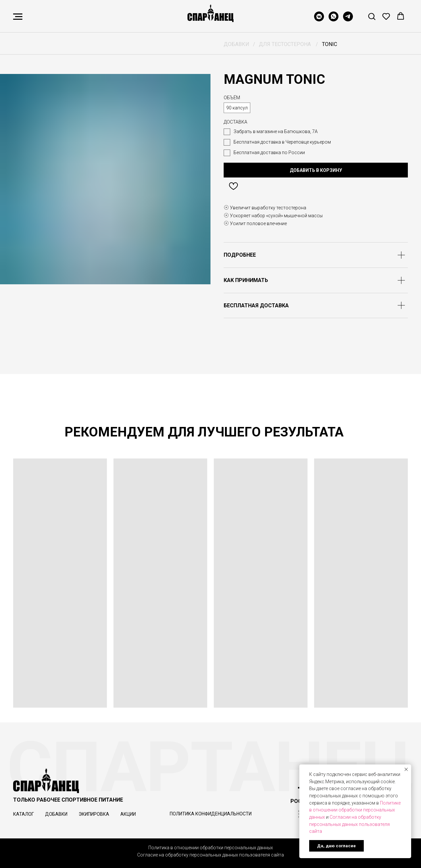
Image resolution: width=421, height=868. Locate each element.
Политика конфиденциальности (211, 814)
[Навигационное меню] (18, 17)
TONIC (330, 44)
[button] (372, 16)
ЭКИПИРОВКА (94, 814)
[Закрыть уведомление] (406, 769)
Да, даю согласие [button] (336, 846)
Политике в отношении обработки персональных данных (355, 810)
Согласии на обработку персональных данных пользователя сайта (349, 824)
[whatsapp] (334, 20)
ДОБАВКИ (236, 44)
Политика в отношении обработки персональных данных (211, 848)
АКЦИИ (128, 814)
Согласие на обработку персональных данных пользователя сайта (210, 855)
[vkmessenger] (319, 20)
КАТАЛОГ (24, 814)
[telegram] (348, 20)
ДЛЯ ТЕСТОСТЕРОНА (285, 44)
